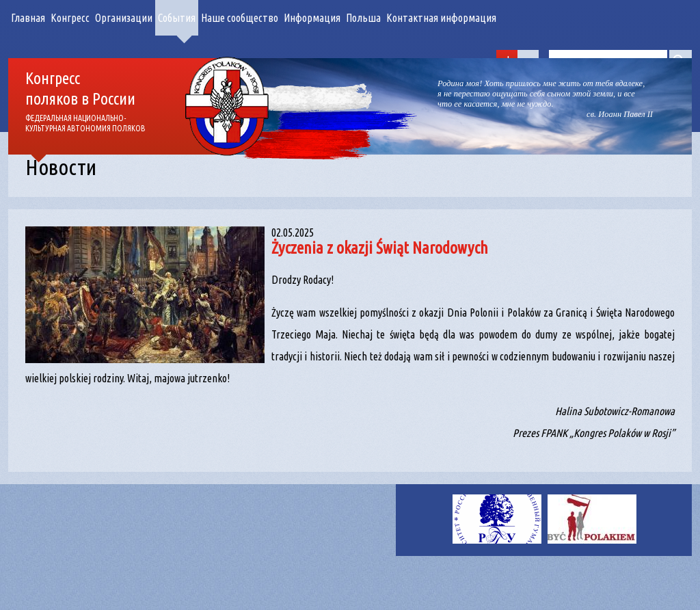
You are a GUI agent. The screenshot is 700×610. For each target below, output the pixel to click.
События (177, 18)
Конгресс (70, 18)
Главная (28, 18)
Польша (363, 18)
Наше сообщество (240, 18)
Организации (124, 18)
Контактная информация (441, 18)
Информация (312, 18)
